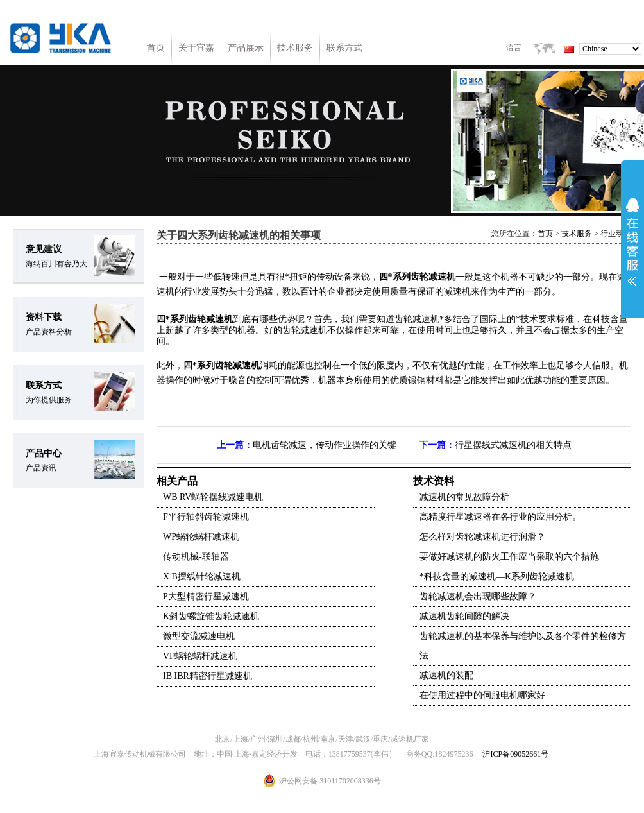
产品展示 (246, 48)
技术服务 (295, 48)
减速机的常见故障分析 (464, 497)
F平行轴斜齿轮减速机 (206, 517)
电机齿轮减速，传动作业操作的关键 (325, 445)
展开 (632, 242)
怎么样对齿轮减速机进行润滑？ (482, 537)
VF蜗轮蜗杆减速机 (200, 656)
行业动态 (616, 234)
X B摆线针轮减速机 (202, 577)
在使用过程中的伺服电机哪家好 (482, 695)
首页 (156, 48)
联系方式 (344, 48)
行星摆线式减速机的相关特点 (513, 445)
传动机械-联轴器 (196, 557)
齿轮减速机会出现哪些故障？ (478, 596)
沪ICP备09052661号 (515, 754)
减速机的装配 (446, 675)
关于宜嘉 (196, 48)
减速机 (442, 277)
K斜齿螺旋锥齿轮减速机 (211, 616)
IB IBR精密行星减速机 (208, 676)
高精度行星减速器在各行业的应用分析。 (500, 517)
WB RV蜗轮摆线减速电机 (213, 497)
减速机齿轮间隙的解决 (464, 616)
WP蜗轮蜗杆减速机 (201, 537)
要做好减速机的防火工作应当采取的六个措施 (509, 557)
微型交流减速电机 (199, 636)
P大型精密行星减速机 (206, 596)
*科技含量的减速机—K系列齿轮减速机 (497, 577)
